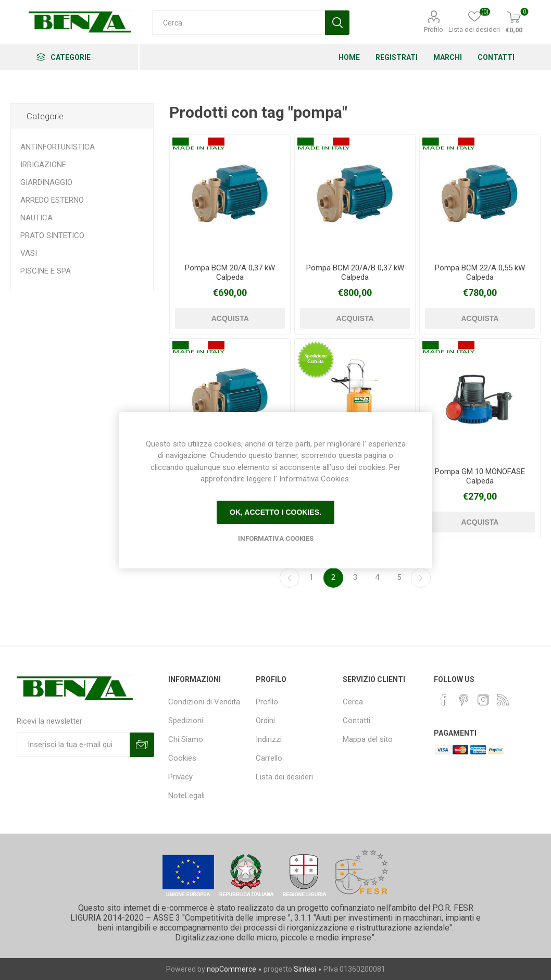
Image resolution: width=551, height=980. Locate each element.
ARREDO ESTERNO (52, 200)
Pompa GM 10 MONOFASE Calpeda (480, 476)
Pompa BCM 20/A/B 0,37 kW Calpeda (355, 272)
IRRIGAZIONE (43, 165)
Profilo (434, 29)
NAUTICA (36, 218)
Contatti (356, 721)
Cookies (182, 758)
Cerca (353, 702)
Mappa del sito (368, 739)
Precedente (290, 578)
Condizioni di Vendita (204, 702)
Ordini (265, 721)
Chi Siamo (186, 739)
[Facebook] (444, 700)
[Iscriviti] (73, 745)
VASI (29, 253)
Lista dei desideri (284, 777)
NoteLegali (186, 796)
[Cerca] (239, 23)
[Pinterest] (464, 700)
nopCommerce (231, 969)
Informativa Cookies (276, 538)
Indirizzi (269, 739)
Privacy (180, 777)
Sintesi (305, 969)
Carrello (269, 758)
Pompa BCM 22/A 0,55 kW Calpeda (480, 272)
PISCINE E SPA (46, 271)
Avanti (421, 578)
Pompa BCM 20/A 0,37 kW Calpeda (230, 272)
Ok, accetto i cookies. (275, 512)
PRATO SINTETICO (52, 235)
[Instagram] (483, 700)
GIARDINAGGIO (46, 182)
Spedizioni (186, 721)
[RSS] (503, 700)
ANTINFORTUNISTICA (58, 147)
